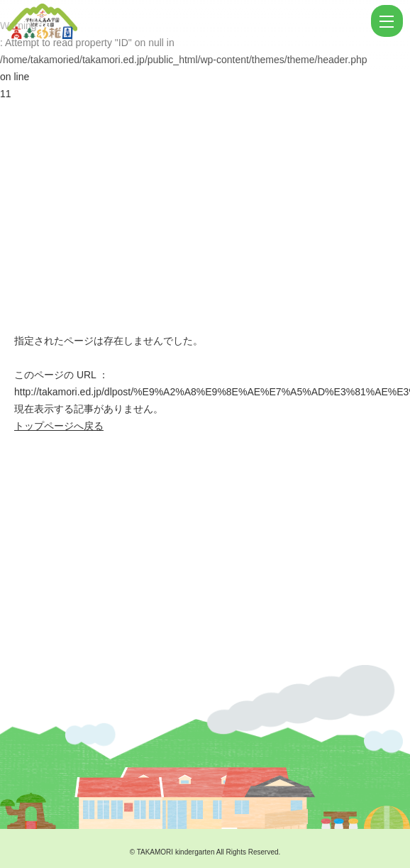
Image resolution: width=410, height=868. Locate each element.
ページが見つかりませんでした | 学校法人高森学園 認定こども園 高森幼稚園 (187, 21)
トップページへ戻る (59, 426)
